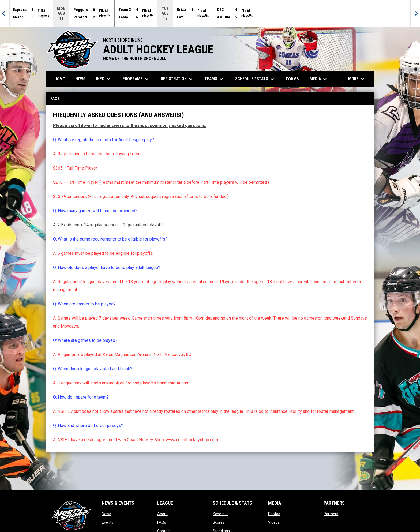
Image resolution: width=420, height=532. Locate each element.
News (106, 514)
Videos (274, 522)
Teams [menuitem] (215, 79)
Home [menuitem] (60, 79)
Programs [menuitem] (136, 79)
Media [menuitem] (319, 79)
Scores (219, 522)
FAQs (162, 522)
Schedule (221, 514)
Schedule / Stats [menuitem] (255, 79)
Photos (274, 514)
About (162, 514)
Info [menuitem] (104, 79)
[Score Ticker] (210, 13)
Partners (331, 514)
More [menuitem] (357, 79)
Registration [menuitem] (177, 79)
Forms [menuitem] (292, 79)
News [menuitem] (80, 79)
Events (108, 522)
